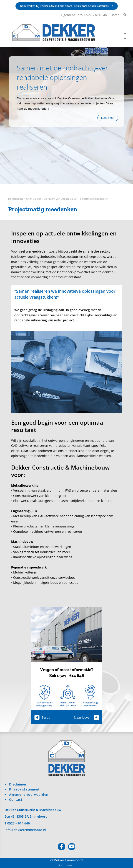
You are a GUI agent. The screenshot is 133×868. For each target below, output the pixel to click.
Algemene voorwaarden (29, 794)
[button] (125, 36)
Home (115, 15)
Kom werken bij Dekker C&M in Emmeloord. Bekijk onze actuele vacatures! (67, 6)
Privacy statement (24, 789)
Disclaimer (18, 784)
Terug (42, 717)
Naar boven (86, 717)
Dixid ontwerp (66, 865)
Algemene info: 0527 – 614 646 (84, 15)
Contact (16, 800)
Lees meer (108, 118)
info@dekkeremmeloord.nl (25, 830)
